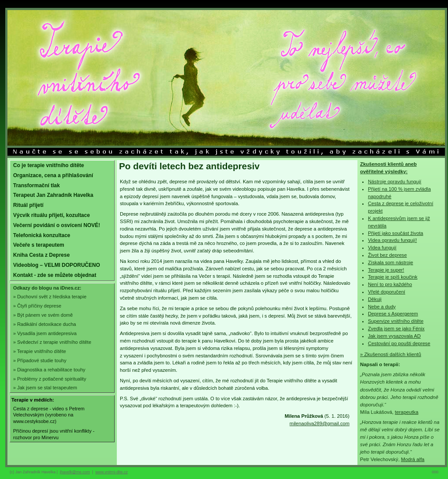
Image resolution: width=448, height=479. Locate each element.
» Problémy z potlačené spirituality (50, 379)
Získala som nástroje (390, 262)
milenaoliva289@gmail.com (320, 423)
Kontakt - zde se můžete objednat (55, 275)
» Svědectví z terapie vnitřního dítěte (52, 342)
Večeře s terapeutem (39, 245)
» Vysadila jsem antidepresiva (45, 333)
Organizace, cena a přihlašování (53, 175)
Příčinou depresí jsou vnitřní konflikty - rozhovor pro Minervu (54, 434)
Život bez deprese (387, 255)
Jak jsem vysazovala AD (394, 336)
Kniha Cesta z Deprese (41, 255)
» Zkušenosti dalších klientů (391, 354)
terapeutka (407, 412)
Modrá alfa (413, 459)
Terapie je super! (386, 270)
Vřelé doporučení (387, 292)
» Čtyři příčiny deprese (37, 306)
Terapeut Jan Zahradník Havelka (53, 195)
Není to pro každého (390, 284)
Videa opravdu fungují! (392, 240)
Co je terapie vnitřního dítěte (49, 165)
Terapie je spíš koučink (393, 277)
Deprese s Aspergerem (393, 314)
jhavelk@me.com (75, 472)
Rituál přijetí (28, 205)
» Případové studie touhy (40, 360)
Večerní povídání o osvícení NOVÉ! (57, 225)
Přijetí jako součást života (395, 233)
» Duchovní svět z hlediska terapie (50, 297)
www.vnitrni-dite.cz (112, 472)
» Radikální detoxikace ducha (45, 324)
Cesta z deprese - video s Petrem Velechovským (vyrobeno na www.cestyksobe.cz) (49, 415)
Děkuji (375, 299)
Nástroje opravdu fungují (395, 182)
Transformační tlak (37, 185)
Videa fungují (382, 248)
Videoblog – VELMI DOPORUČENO (56, 265)
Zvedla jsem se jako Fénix (396, 329)
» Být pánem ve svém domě (43, 315)
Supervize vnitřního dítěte (396, 321)
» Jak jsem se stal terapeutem (45, 388)
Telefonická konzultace (42, 235)
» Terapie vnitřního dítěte (40, 351)
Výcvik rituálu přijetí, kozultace (51, 215)
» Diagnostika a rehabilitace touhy (49, 370)
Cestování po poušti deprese (399, 343)
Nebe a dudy (382, 307)
